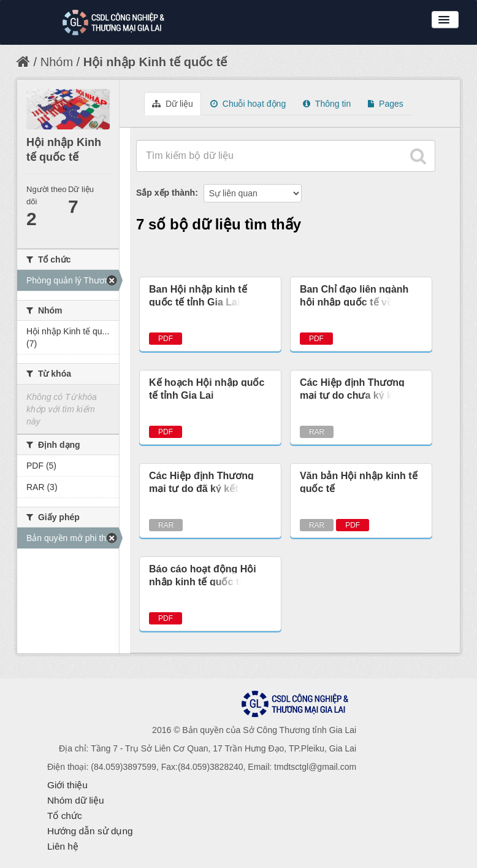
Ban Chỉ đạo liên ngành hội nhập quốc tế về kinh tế (357, 302)
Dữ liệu (173, 104)
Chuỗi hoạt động (248, 104)
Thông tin (327, 104)
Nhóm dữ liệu (76, 800)
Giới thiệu (67, 785)
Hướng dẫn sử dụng (90, 831)
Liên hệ (63, 846)
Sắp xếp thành (166, 193)
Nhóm (57, 62)
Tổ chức (65, 816)
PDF (166, 339)
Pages (386, 104)
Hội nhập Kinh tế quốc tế (155, 62)
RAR (317, 432)
